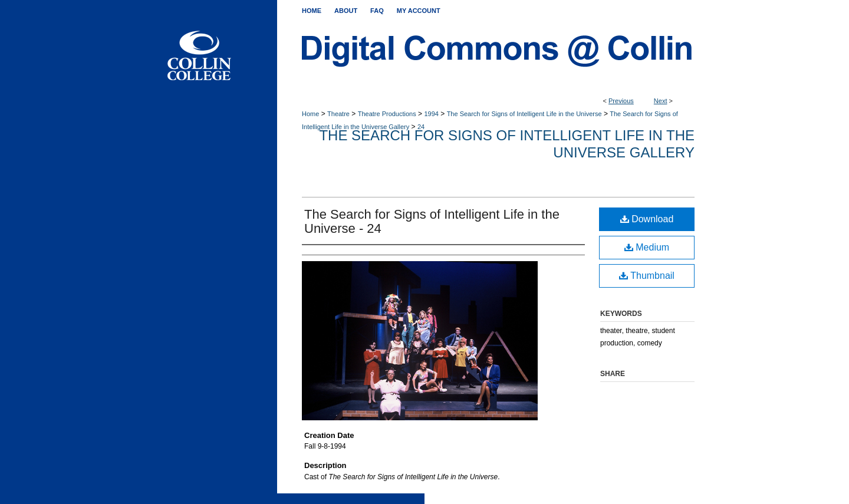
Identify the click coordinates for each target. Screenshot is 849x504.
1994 (431, 114)
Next (661, 101)
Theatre (338, 114)
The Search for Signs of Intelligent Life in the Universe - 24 (432, 221)
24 (421, 127)
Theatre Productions (387, 114)
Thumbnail (647, 276)
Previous (621, 101)
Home (310, 114)
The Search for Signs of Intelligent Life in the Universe (524, 114)
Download (647, 219)
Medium (647, 247)
